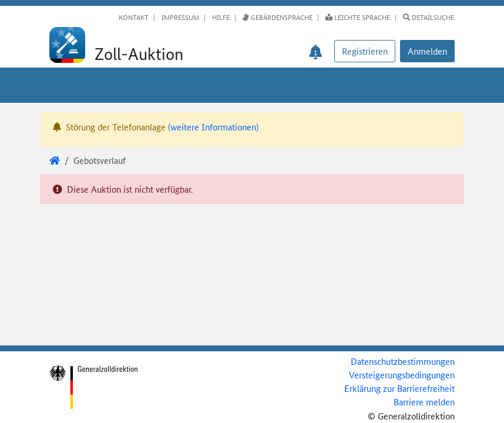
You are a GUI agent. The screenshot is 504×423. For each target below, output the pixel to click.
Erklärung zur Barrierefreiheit (399, 388)
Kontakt (134, 17)
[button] (427, 51)
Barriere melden (424, 402)
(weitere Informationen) (213, 127)
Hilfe (220, 17)
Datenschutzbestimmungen (403, 361)
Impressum (179, 17)
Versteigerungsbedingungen (402, 375)
